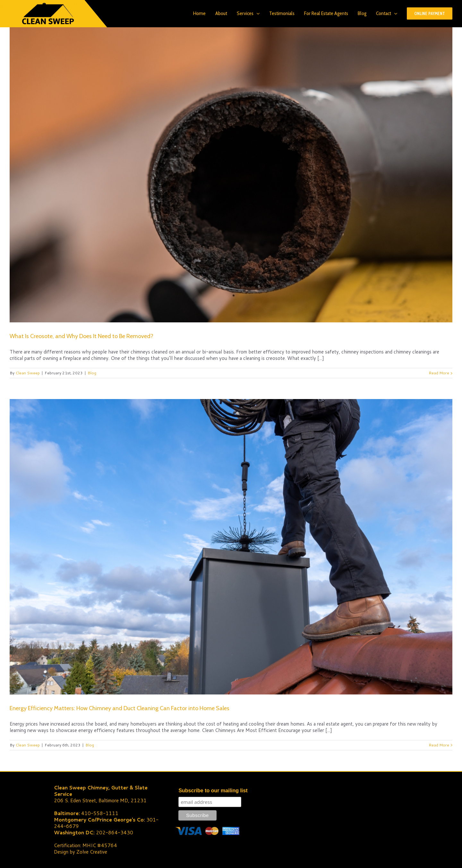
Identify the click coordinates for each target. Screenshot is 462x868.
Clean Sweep (28, 373)
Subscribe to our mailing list (213, 791)
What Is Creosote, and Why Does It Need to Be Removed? (81, 336)
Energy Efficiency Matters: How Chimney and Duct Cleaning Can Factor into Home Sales (120, 708)
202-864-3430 (115, 833)
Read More (439, 373)
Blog (92, 373)
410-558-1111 (100, 813)
